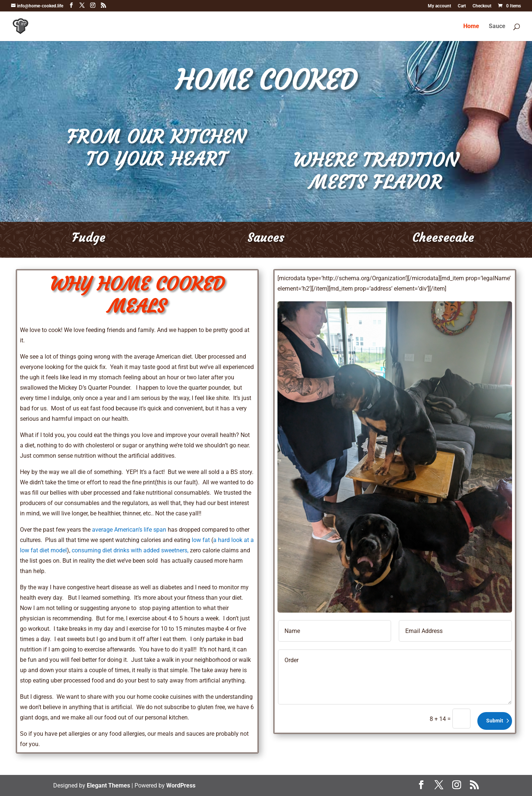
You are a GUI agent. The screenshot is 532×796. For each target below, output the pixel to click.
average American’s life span (129, 530)
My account (439, 6)
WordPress (181, 785)
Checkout (482, 6)
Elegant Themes (108, 785)
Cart (462, 6)
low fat (201, 540)
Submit (495, 721)
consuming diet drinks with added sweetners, (130, 550)
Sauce (497, 27)
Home (471, 27)
